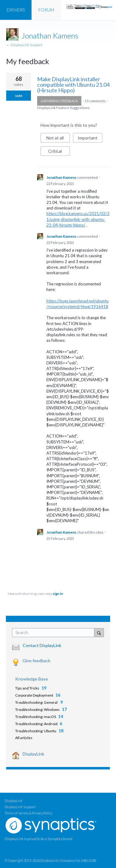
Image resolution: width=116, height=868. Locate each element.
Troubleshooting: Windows (37, 709)
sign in (58, 594)
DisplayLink (33, 754)
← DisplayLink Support (24, 45)
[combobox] (55, 633)
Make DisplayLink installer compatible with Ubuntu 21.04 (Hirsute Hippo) (73, 85)
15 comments (95, 101)
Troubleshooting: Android (36, 724)
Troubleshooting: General (37, 702)
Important (90, 139)
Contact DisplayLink (42, 645)
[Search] (99, 632)
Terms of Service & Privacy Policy (28, 813)
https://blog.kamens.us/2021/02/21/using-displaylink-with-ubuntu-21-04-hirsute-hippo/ (78, 219)
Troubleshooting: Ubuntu (36, 731)
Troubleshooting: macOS (36, 717)
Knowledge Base (32, 679)
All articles (24, 738)
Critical (59, 152)
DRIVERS (16, 10)
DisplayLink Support (20, 807)
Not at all (58, 139)
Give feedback (37, 661)
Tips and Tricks (27, 688)
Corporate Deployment (34, 695)
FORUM (46, 10)
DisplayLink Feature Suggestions (63, 108)
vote (19, 96)
